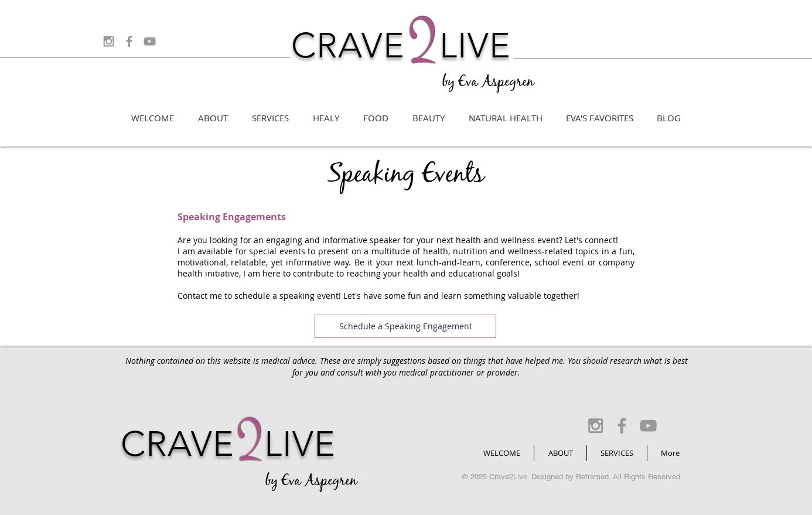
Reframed (592, 477)
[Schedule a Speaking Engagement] (405, 326)
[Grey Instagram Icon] (109, 41)
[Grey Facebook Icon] (129, 41)
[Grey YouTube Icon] (150, 41)
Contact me (200, 296)
